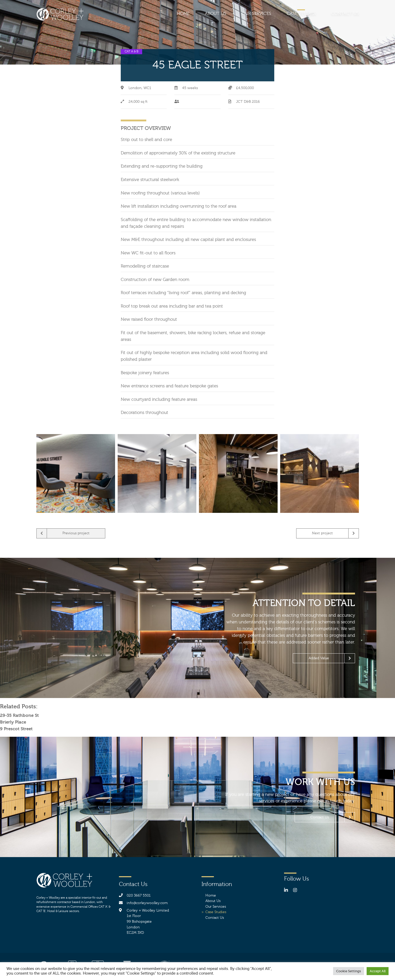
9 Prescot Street (16, 729)
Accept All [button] (378, 971)
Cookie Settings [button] (349, 971)
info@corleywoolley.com (147, 903)
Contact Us (345, 14)
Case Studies (301, 14)
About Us (216, 14)
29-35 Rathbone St (19, 715)
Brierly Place (13, 722)
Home (183, 14)
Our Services (256, 14)
